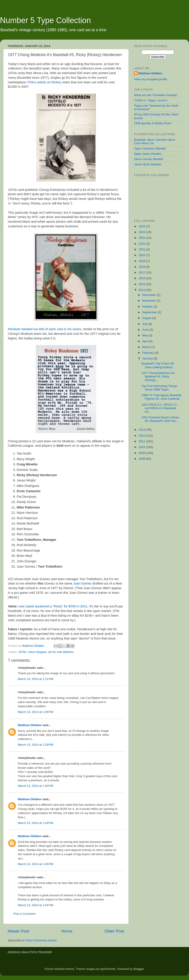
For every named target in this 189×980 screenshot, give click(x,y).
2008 (142, 459)
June (146, 330)
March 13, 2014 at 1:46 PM (35, 864)
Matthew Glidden (30, 725)
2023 (142, 238)
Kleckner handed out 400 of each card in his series (45, 329)
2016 (142, 278)
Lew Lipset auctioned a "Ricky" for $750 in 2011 (53, 606)
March (147, 347)
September (150, 312)
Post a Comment (25, 914)
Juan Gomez (82, 583)
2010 (142, 447)
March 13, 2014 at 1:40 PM (35, 786)
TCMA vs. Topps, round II (151, 100)
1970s (22, 652)
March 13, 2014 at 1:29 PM (35, 745)
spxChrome (108, 969)
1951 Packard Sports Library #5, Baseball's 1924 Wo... (160, 419)
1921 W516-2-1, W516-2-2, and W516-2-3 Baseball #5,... (160, 408)
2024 (142, 232)
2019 (142, 261)
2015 (142, 284)
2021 (142, 249)
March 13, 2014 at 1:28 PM (35, 712)
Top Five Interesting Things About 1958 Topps (159, 388)
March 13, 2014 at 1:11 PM (35, 679)
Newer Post (18, 931)
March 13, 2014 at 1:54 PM (35, 905)
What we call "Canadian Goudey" (156, 95)
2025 (142, 226)
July (145, 324)
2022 (142, 244)
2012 (142, 436)
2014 (142, 290)
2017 (142, 272)
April (146, 341)
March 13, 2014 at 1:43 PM (35, 823)
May (145, 335)
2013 (142, 430)
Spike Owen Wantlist (148, 154)
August (147, 318)
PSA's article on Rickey (44, 82)
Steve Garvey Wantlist (149, 159)
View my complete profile (151, 79)
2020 (142, 255)
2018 (142, 267)
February (149, 353)
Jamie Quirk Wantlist (148, 164)
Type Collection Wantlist (150, 148)
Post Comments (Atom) (41, 940)
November (149, 301)
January (148, 358)
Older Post (114, 931)
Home (67, 931)
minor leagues (37, 652)
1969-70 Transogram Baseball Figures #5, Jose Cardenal (161, 397)
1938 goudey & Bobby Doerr (153, 123)
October (148, 307)
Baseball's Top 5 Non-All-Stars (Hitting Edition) (158, 365)
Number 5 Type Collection (45, 20)
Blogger (139, 969)
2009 (142, 453)
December (149, 295)
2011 (142, 441)
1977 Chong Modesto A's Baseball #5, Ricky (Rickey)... (158, 376)
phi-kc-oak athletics (61, 652)
